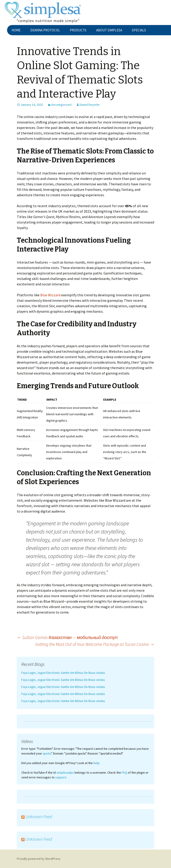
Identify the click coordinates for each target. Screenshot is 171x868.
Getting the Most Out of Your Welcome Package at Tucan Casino (95, 644)
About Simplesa (109, 30)
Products (78, 30)
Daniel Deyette (90, 105)
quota (47, 753)
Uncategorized (61, 105)
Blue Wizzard (50, 295)
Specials (139, 30)
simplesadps (65, 772)
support (61, 777)
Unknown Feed (39, 816)
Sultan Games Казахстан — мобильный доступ (67, 637)
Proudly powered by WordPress (39, 859)
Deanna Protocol (45, 30)
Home (16, 30)
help (96, 763)
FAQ (124, 772)
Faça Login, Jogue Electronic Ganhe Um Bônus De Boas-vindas (63, 673)
